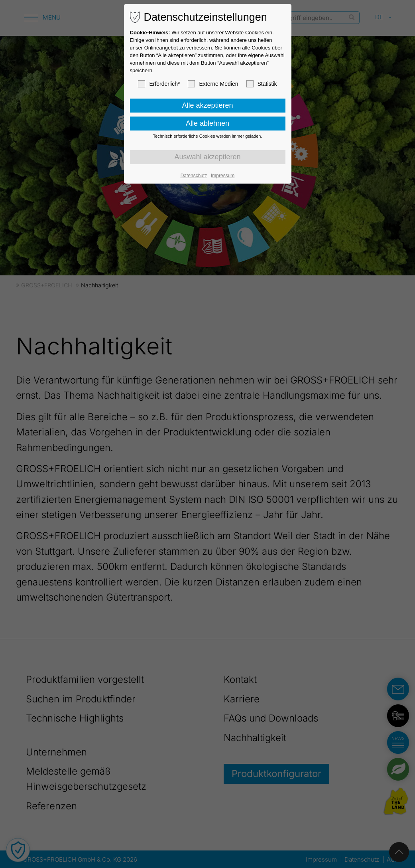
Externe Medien (213, 84)
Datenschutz (194, 176)
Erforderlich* (159, 84)
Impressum (223, 176)
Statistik (262, 84)
